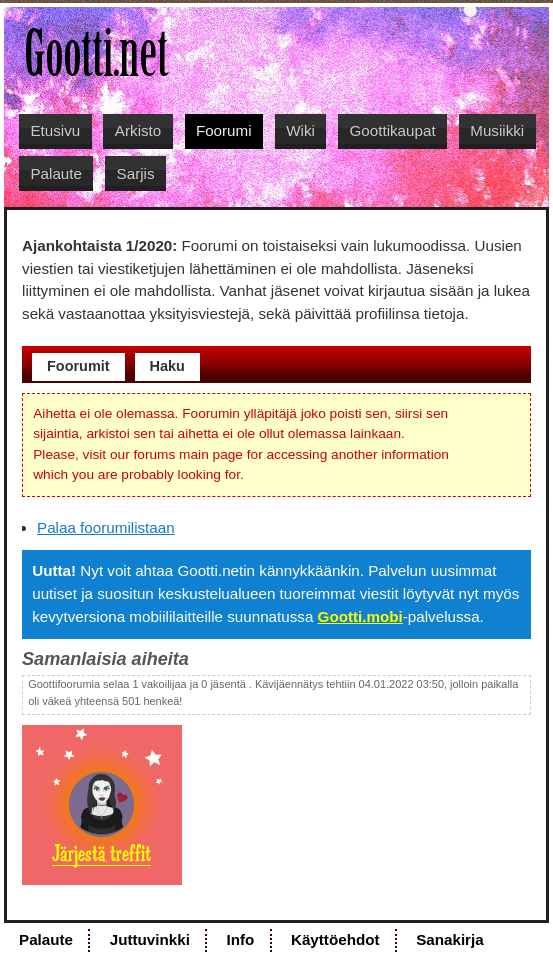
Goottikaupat (393, 130)
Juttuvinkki (150, 939)
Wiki (300, 130)
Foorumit (78, 366)
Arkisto (138, 130)
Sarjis (136, 173)
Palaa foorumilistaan (106, 527)
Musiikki (497, 130)
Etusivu (55, 130)
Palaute (56, 173)
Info (240, 939)
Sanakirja (450, 939)
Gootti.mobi (360, 616)
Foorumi (224, 130)
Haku (167, 366)
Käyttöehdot (335, 939)
